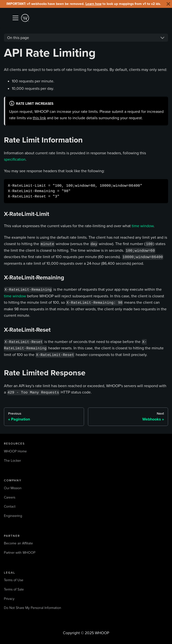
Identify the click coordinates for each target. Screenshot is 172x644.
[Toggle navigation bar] (15, 18)
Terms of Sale (14, 590)
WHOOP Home (15, 451)
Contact (10, 507)
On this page (18, 38)
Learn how (93, 4)
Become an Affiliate (18, 543)
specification (15, 159)
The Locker (12, 461)
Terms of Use (14, 580)
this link (39, 118)
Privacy (9, 599)
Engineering (13, 516)
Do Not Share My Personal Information (33, 608)
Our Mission (13, 488)
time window (143, 226)
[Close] (168, 4)
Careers (10, 498)
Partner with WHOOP (20, 553)
